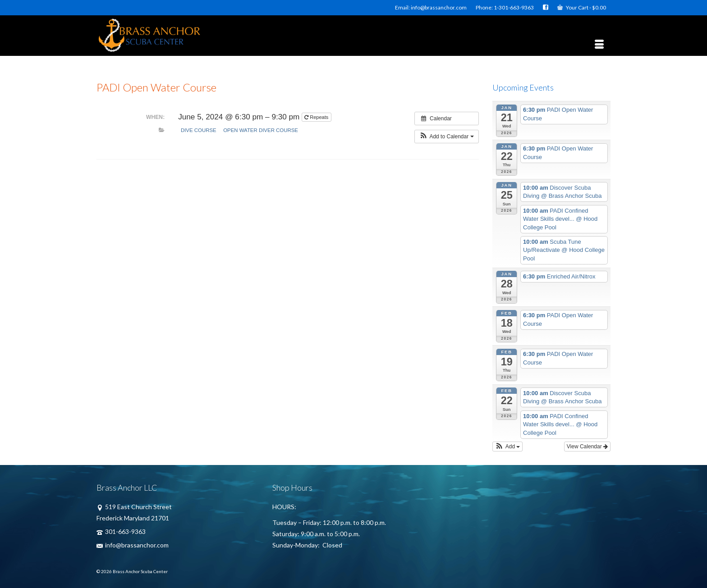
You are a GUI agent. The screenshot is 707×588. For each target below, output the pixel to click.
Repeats (317, 117)
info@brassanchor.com (133, 545)
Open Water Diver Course (261, 130)
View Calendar (587, 447)
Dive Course (199, 130)
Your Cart (582, 7)
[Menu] (599, 45)
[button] (447, 137)
